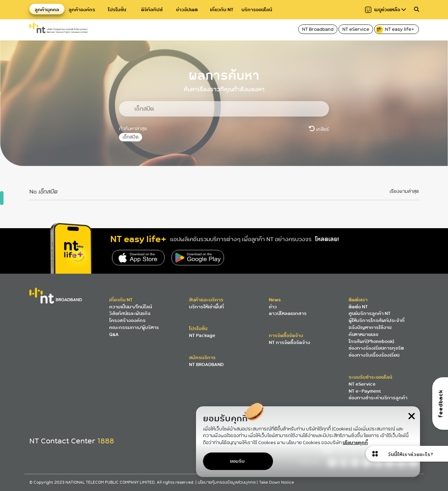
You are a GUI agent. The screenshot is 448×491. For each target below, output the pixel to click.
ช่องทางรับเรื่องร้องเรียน (374, 355)
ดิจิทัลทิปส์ (152, 10)
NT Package (202, 335)
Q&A (114, 334)
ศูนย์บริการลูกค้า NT (370, 313)
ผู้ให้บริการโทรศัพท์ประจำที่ (377, 320)
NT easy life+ (395, 30)
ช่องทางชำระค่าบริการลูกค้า (378, 398)
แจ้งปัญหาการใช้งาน (370, 327)
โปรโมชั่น (117, 10)
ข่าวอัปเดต (187, 10)
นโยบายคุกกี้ (355, 443)
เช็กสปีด (131, 137)
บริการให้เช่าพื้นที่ (206, 307)
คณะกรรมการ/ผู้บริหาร (134, 327)
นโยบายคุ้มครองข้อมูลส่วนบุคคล (227, 482)
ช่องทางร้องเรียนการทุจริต (376, 348)
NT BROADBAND (206, 364)
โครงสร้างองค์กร (127, 320)
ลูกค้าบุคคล (47, 10)
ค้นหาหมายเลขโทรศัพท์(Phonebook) (372, 338)
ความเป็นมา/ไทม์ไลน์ (131, 307)
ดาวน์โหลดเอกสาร (288, 313)
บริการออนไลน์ (257, 10)
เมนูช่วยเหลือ (386, 10)
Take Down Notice (276, 482)
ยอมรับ (237, 461)
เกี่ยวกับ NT (222, 10)
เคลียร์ (319, 129)
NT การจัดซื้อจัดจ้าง (289, 342)
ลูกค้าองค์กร (82, 10)
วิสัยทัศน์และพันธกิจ (130, 313)
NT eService (356, 29)
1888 (106, 441)
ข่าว (273, 307)
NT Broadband (318, 29)
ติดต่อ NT (358, 307)
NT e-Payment (365, 391)
